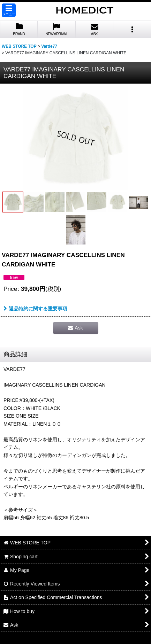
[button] (9, 10)
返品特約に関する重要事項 (35, 309)
